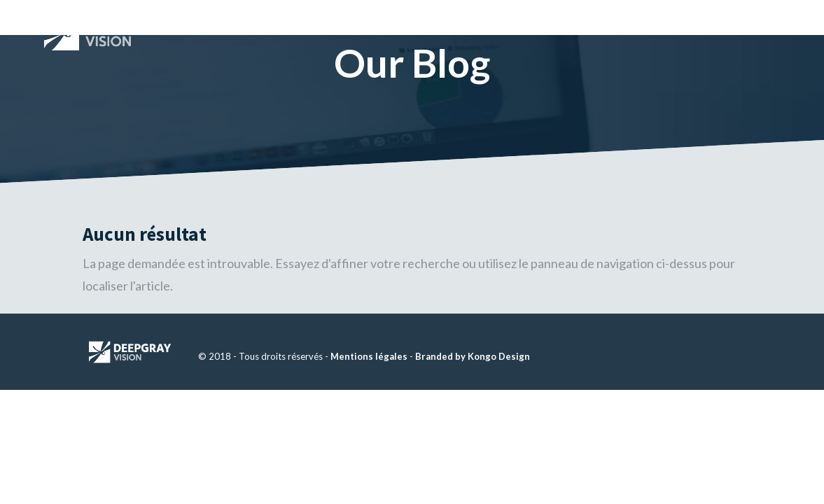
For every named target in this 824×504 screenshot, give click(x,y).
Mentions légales (369, 356)
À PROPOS (538, 17)
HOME (475, 17)
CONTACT (710, 17)
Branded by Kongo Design (473, 356)
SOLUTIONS (617, 17)
